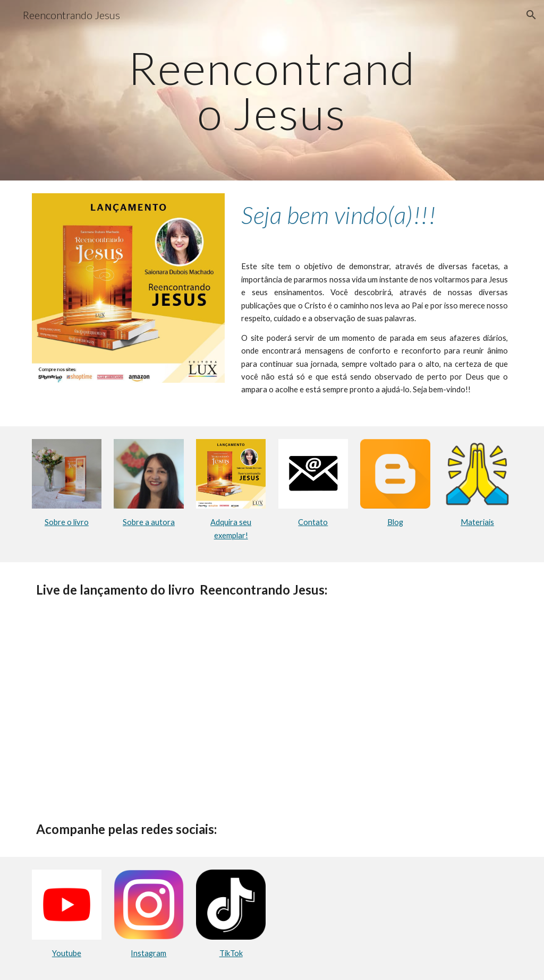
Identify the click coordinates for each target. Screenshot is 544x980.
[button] (531, 15)
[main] (272, 91)
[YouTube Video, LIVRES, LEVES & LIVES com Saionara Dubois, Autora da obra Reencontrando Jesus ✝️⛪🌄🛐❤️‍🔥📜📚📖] (272, 710)
